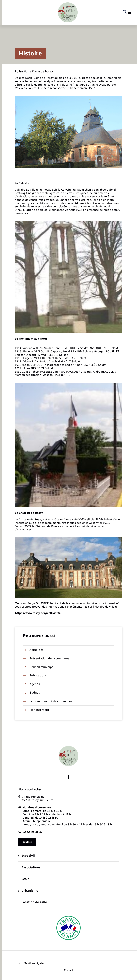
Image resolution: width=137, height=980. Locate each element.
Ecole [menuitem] (24, 879)
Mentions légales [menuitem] (34, 963)
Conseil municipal (39, 667)
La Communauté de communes (48, 701)
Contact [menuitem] (69, 970)
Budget (31, 693)
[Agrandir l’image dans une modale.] (68, 132)
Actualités (33, 650)
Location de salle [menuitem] (33, 902)
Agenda (32, 684)
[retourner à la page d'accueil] (68, 12)
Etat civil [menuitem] (27, 856)
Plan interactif (36, 710)
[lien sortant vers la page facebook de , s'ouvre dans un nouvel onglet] (68, 777)
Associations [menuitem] (29, 867)
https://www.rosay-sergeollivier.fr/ (38, 613)
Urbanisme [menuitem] (28, 890)
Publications (35, 675)
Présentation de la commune (46, 658)
